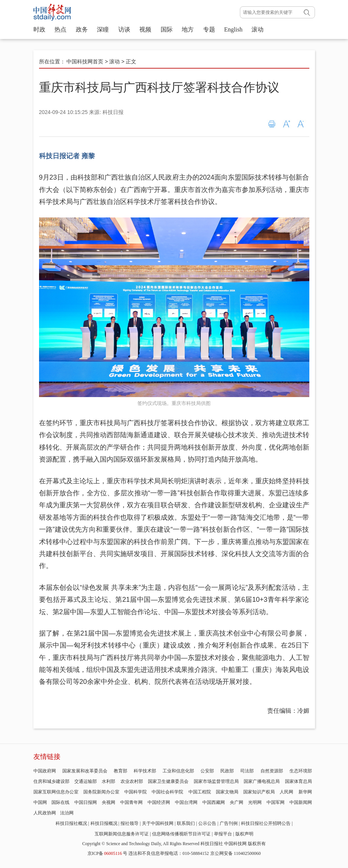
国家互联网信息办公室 (56, 792)
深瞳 (103, 29)
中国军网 (276, 802)
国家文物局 (227, 792)
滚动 (258, 29)
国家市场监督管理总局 (216, 781)
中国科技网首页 (85, 61)
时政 (39, 29)
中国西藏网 (214, 802)
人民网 (286, 792)
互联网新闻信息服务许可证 (122, 834)
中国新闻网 (301, 802)
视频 (145, 29)
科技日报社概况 (71, 823)
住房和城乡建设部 (51, 781)
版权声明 (244, 834)
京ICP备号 (107, 853)
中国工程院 (200, 792)
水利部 (108, 781)
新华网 (305, 792)
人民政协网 (45, 813)
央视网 (108, 802)
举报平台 (223, 834)
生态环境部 (301, 771)
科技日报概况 (104, 823)
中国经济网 (159, 802)
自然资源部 (272, 771)
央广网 (237, 802)
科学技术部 (145, 771)
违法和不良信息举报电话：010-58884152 (169, 853)
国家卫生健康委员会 (168, 781)
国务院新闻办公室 (101, 792)
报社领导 (130, 823)
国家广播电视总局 (262, 781)
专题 (209, 29)
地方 (188, 29)
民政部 (227, 771)
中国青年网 (131, 802)
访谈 (124, 29)
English (233, 29)
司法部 (247, 771)
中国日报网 (86, 802)
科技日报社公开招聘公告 (266, 823)
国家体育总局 (298, 781)
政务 (82, 29)
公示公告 (207, 823)
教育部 (121, 771)
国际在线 (60, 802)
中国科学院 (136, 792)
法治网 (67, 813)
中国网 (40, 802)
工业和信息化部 (178, 771)
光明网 (255, 802)
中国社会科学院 (167, 792)
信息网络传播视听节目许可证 (181, 834)
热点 (60, 29)
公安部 (207, 771)
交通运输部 (86, 781)
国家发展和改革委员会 (85, 771)
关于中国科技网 (158, 823)
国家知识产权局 (259, 792)
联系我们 (186, 823)
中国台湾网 (186, 802)
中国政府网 (45, 771)
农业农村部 (132, 781)
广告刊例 (229, 823)
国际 (167, 29)
